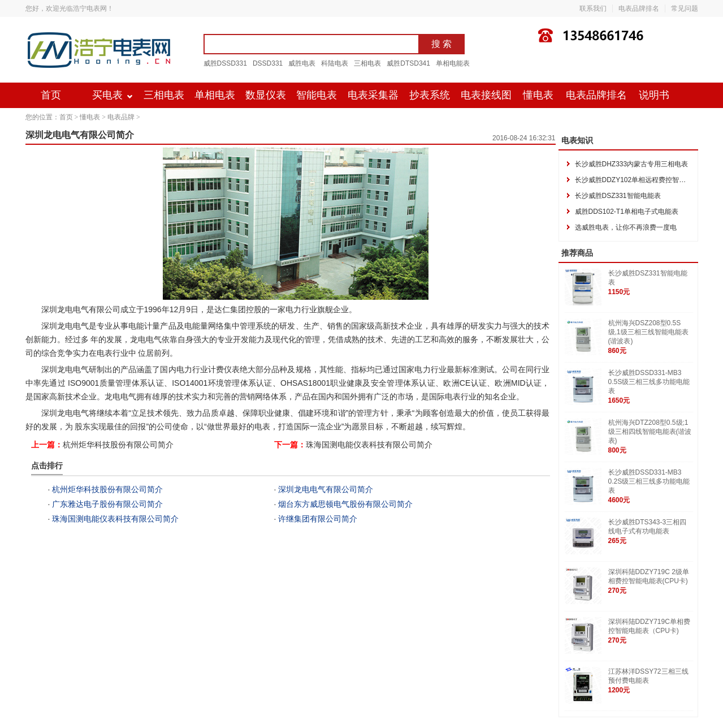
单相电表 (215, 95)
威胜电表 (302, 63)
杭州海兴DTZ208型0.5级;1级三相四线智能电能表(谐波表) (650, 432)
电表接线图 (486, 95)
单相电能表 (453, 63)
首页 (51, 95)
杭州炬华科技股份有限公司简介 (118, 445)
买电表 (107, 95)
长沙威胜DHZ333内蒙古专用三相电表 (632, 164)
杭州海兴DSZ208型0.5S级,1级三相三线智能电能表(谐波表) (648, 332)
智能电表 (317, 95)
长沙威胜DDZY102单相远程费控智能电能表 (641, 180)
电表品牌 (121, 117)
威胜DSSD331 (225, 63)
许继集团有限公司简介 (318, 519)
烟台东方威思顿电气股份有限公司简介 (345, 504)
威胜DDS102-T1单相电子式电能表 (627, 212)
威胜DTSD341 (408, 63)
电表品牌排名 (639, 8)
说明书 (654, 95)
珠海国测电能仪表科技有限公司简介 (369, 445)
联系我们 (593, 8)
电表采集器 (373, 95)
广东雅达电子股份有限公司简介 (107, 504)
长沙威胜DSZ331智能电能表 (618, 196)
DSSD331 (268, 63)
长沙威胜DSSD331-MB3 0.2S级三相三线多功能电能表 (649, 481)
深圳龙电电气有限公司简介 (326, 489)
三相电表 (367, 63)
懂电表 (538, 95)
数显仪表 (266, 95)
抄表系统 (430, 95)
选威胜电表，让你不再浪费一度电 (626, 227)
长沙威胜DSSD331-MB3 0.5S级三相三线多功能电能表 (649, 382)
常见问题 (685, 8)
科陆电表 (335, 63)
